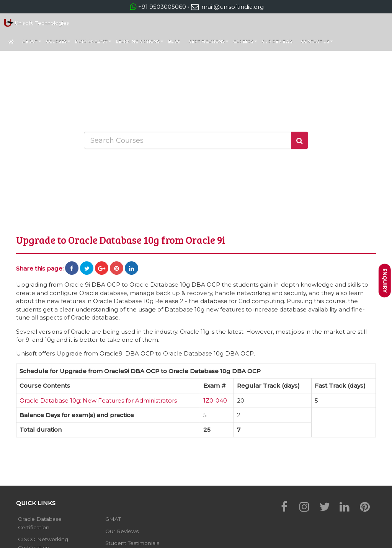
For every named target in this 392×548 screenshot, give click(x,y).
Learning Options (140, 43)
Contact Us (317, 43)
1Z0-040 (215, 400)
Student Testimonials (132, 543)
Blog (174, 41)
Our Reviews (277, 41)
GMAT (113, 519)
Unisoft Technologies (37, 23)
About (32, 43)
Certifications (209, 43)
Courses (58, 43)
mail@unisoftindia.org (227, 7)
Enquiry (385, 281)
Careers (245, 43)
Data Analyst (93, 43)
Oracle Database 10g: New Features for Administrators (98, 400)
